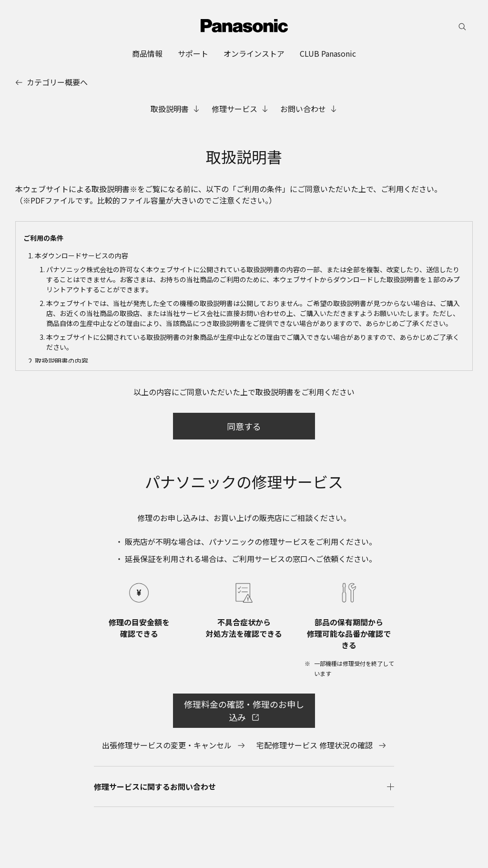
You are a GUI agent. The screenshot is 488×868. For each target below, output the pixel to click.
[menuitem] (147, 53)
